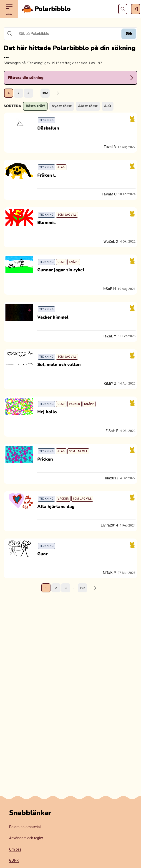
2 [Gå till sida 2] (18, 93)
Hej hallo (50, 446)
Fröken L (49, 183)
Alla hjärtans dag (59, 551)
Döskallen (51, 131)
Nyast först (62, 106)
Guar (45, 604)
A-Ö (108, 106)
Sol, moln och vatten (62, 393)
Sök (129, 34)
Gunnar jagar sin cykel (64, 288)
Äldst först (88, 106)
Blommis (49, 236)
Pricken (48, 498)
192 (45, 93)
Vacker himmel (56, 341)
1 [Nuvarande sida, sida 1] (9, 93)
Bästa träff (35, 106)
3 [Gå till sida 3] (28, 93)
